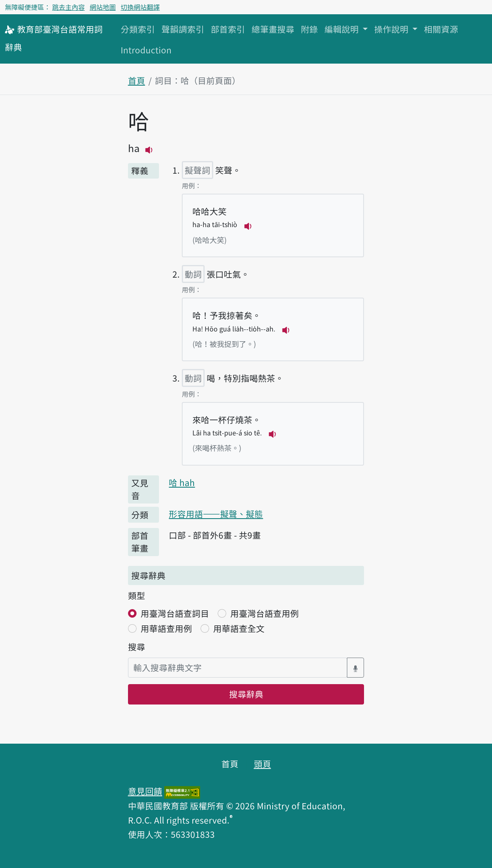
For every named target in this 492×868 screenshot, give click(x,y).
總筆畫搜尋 (273, 29)
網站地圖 (103, 7)
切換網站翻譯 (140, 7)
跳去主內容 (68, 7)
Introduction (146, 50)
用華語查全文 (239, 628)
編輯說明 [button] (343, 29)
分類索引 (138, 29)
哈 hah (182, 482)
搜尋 (137, 647)
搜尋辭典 (246, 694)
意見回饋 (145, 791)
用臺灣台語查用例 (265, 613)
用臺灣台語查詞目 (175, 613)
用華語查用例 (166, 628)
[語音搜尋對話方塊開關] (355, 668)
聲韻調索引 (183, 29)
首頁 (137, 80)
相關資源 (441, 29)
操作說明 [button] (392, 29)
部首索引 (228, 29)
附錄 (309, 29)
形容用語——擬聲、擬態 (216, 514)
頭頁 (263, 764)
